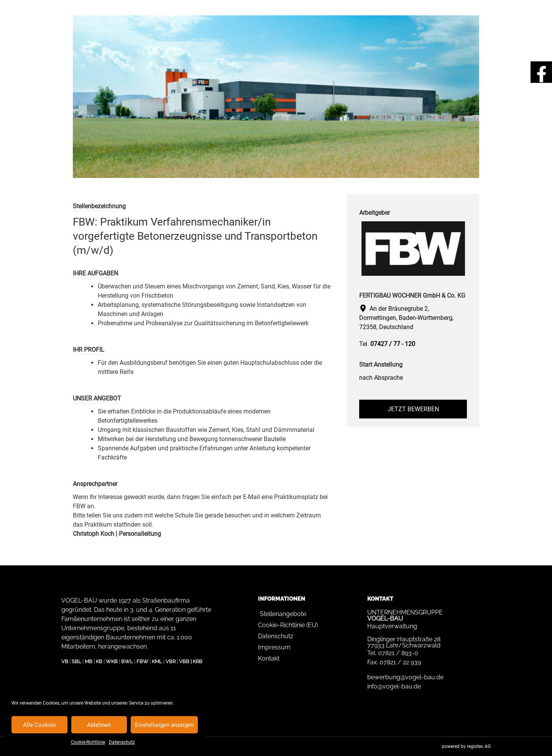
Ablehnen (99, 725)
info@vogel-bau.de (394, 686)
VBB (184, 661)
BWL (127, 661)
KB (99, 661)
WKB (112, 661)
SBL (76, 661)
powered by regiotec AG (466, 746)
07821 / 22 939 (400, 662)
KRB (198, 661)
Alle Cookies (39, 725)
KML (157, 661)
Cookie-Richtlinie (88, 742)
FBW (142, 661)
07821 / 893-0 (398, 653)
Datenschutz (122, 742)
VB (65, 661)
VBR (171, 661)
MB (89, 661)
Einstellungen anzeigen (164, 725)
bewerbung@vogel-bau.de (405, 677)
